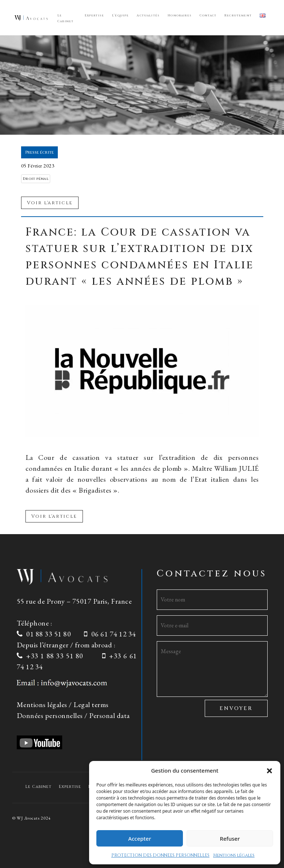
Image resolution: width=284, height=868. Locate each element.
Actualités (148, 15)
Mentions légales (234, 855)
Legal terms (91, 705)
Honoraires (180, 15)
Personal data (109, 715)
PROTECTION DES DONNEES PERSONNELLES (160, 855)
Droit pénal (36, 179)
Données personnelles (50, 715)
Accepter (139, 839)
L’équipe (120, 15)
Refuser (230, 839)
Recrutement (238, 15)
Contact (208, 15)
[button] (269, 770)
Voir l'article (54, 516)
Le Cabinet (65, 18)
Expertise (95, 15)
